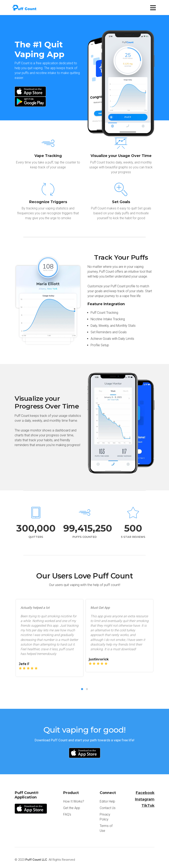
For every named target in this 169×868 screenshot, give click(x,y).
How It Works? (74, 801)
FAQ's (67, 814)
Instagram (145, 799)
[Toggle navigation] (154, 8)
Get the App (72, 808)
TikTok (148, 805)
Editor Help (107, 801)
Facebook (145, 793)
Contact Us (108, 808)
